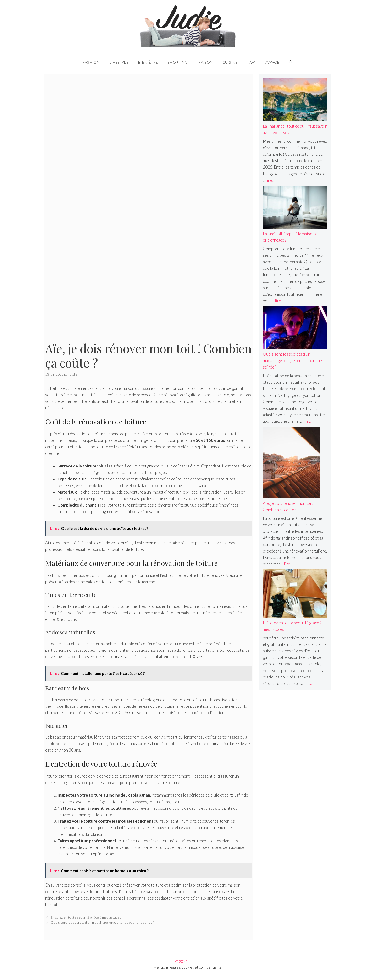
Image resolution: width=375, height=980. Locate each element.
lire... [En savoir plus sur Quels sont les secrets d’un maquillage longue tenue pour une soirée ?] (306, 421)
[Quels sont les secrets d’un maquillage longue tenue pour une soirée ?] (295, 328)
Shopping (178, 62)
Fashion (91, 62)
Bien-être (148, 62)
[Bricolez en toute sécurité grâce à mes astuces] (295, 594)
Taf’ (251, 62)
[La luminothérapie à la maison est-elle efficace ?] (295, 208)
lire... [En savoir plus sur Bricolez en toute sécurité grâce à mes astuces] (307, 683)
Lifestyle (119, 62)
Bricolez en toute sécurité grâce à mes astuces (86, 917)
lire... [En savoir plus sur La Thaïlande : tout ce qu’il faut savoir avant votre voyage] (270, 180)
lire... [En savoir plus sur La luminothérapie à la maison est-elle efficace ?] (279, 301)
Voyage (272, 62)
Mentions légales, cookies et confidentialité (188, 967)
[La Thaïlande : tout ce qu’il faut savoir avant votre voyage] (295, 100)
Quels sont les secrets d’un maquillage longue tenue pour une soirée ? (103, 922)
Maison (205, 62)
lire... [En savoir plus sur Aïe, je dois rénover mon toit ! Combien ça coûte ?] (288, 564)
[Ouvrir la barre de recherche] (291, 62)
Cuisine (230, 62)
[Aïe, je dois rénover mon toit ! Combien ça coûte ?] (292, 463)
